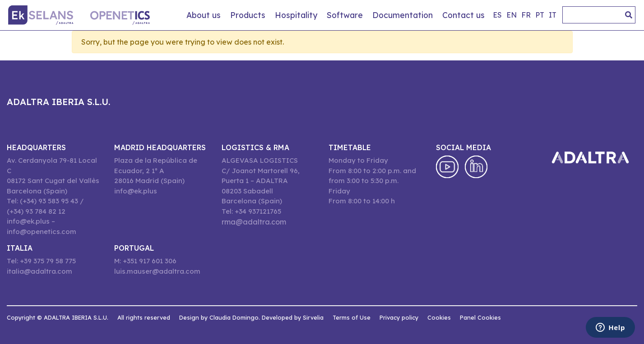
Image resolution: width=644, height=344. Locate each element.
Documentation (403, 15)
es (497, 15)
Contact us (463, 15)
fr (526, 15)
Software (345, 15)
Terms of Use (352, 317)
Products (248, 15)
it (553, 15)
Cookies (439, 317)
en (512, 15)
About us (204, 15)
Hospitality (296, 15)
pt (540, 15)
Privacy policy (399, 317)
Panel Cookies (480, 317)
